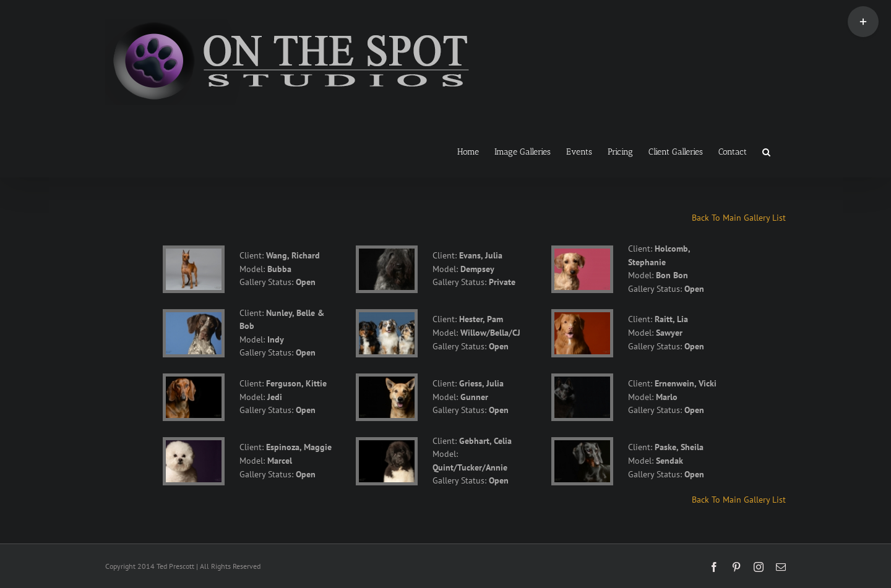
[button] (766, 151)
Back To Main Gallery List (739, 218)
